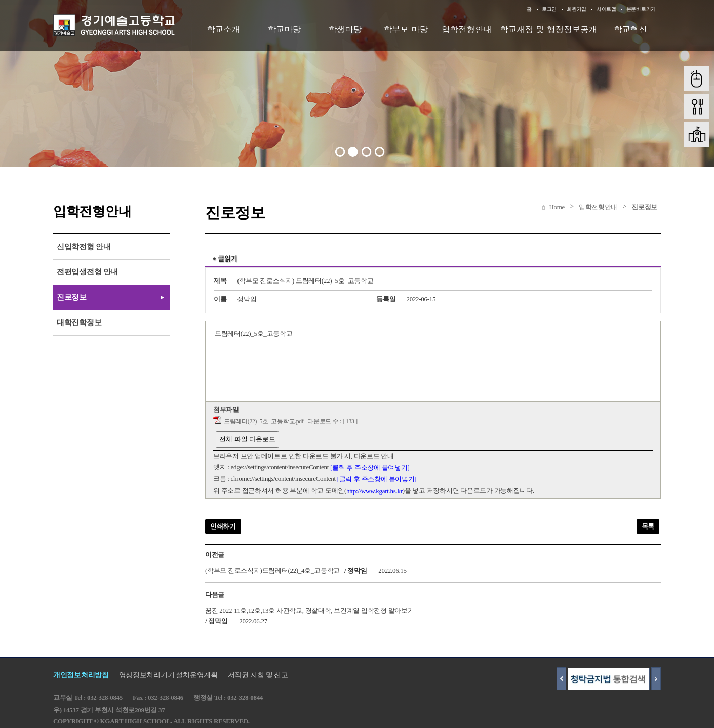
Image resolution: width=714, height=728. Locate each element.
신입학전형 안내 (84, 247)
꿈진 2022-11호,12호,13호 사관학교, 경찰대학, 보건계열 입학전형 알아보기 (310, 610)
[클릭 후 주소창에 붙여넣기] (370, 468)
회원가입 (577, 9)
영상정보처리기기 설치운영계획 (168, 675)
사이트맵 (606, 9)
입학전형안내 (467, 29)
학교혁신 (630, 29)
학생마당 (345, 29)
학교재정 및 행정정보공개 (548, 29)
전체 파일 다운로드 (247, 439)
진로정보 (644, 207)
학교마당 (284, 29)
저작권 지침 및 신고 (258, 675)
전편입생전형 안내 (87, 272)
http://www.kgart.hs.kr (374, 491)
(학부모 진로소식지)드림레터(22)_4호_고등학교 (272, 570)
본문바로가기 (641, 9)
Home (557, 207)
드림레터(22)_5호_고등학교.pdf (264, 421)
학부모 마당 (406, 29)
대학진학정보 (79, 322)
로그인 (549, 9)
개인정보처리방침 (81, 675)
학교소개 (223, 29)
